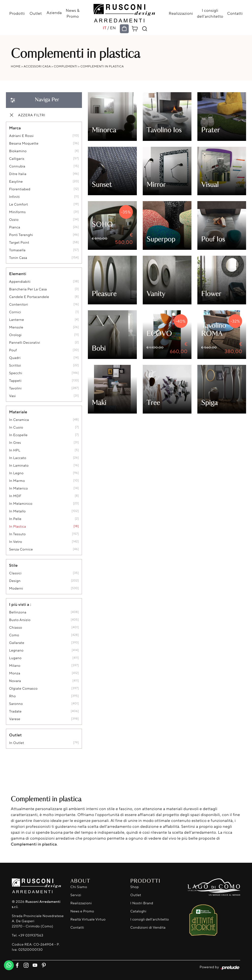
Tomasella (17, 250)
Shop (135, 887)
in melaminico (21, 504)
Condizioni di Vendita (148, 928)
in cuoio (16, 427)
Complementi (66, 66)
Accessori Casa (37, 66)
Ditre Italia (18, 174)
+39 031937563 (31, 935)
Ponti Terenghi (21, 235)
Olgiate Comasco (23, 689)
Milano (15, 666)
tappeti (15, 381)
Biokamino (18, 151)
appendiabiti (20, 282)
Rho (12, 696)
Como (14, 635)
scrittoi (15, 365)
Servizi (76, 895)
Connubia (17, 166)
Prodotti (18, 13)
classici (15, 573)
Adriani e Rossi (21, 136)
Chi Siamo (79, 887)
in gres (15, 443)
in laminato (19, 466)
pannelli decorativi (25, 343)
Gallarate (17, 643)
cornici (15, 312)
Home (16, 66)
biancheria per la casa (28, 289)
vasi (12, 396)
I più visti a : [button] (20, 604)
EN (113, 28)
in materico (18, 488)
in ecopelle (18, 435)
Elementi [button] (18, 274)
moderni (16, 588)
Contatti (234, 13)
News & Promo (72, 13)
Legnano (16, 650)
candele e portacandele (29, 297)
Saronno (16, 704)
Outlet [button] (15, 735)
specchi (16, 373)
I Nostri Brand (142, 903)
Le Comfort (19, 204)
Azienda (54, 13)
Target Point (19, 243)
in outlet (17, 743)
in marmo (17, 481)
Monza (15, 673)
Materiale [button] (18, 412)
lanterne (16, 320)
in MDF (15, 496)
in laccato (18, 458)
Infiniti (14, 197)
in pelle (15, 519)
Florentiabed (20, 189)
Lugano (15, 658)
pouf (13, 350)
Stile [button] (13, 565)
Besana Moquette (24, 143)
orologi (15, 335)
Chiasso (16, 628)
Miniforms (17, 212)
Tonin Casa (18, 258)
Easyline (16, 182)
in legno (16, 473)
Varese (15, 719)
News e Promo (82, 911)
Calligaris (17, 159)
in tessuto (17, 534)
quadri (15, 358)
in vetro (16, 542)
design (15, 581)
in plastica (18, 527)
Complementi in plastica (102, 66)
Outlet (36, 13)
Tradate (15, 711)
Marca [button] (15, 128)
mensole (16, 327)
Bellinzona (18, 612)
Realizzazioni (180, 13)
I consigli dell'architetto (210, 13)
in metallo (17, 511)
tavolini (15, 388)
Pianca (15, 227)
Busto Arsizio (20, 620)
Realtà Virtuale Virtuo (88, 919)
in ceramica (19, 420)
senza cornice (21, 549)
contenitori (19, 304)
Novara (15, 681)
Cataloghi (138, 911)
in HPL (15, 450)
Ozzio (14, 220)
